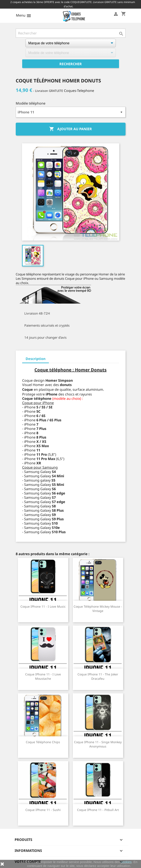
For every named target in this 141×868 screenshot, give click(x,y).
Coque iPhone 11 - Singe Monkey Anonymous (98, 744)
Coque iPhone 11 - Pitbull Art (98, 810)
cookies (126, 862)
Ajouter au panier (70, 129)
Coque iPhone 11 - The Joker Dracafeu (98, 676)
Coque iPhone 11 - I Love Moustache (43, 676)
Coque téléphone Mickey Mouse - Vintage (98, 609)
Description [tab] (36, 359)
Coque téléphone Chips (43, 742)
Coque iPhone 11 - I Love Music (43, 606)
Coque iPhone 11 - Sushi (43, 810)
